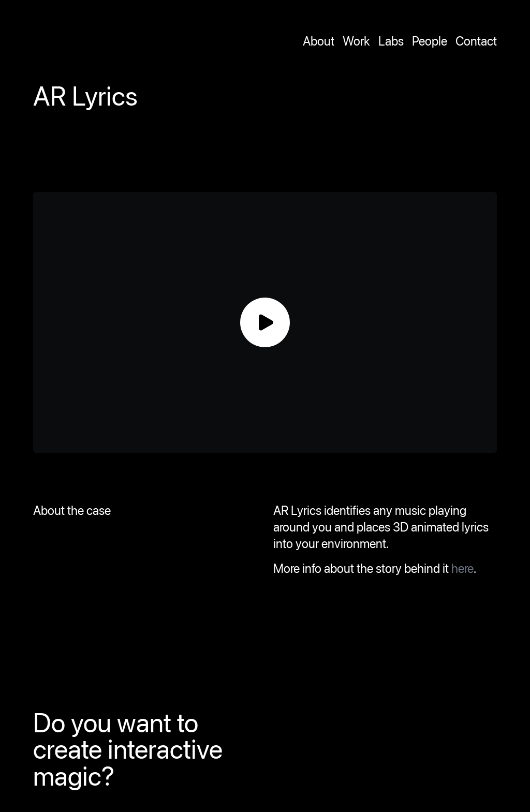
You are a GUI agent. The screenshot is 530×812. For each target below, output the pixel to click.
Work (356, 41)
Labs (391, 41)
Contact (476, 41)
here (462, 569)
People (430, 41)
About (319, 41)
